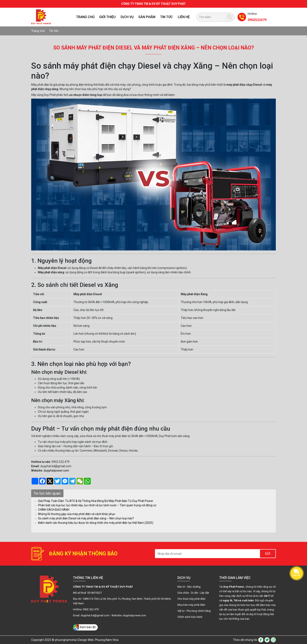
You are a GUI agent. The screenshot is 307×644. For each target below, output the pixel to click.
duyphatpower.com (56, 471)
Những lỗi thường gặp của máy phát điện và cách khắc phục (75, 514)
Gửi (268, 554)
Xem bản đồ (84, 627)
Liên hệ (184, 17)
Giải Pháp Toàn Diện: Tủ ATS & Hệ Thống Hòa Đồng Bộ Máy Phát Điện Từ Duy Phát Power (94, 501)
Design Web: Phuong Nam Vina (98, 640)
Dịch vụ (127, 17)
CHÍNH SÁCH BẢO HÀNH (52, 510)
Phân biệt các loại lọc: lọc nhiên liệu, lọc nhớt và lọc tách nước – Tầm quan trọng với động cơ (95, 505)
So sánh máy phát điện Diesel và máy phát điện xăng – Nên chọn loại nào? (84, 518)
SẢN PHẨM (147, 17)
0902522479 (257, 20)
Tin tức (166, 17)
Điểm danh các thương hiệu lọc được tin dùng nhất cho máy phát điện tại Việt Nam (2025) (94, 523)
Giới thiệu (107, 17)
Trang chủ (85, 17)
